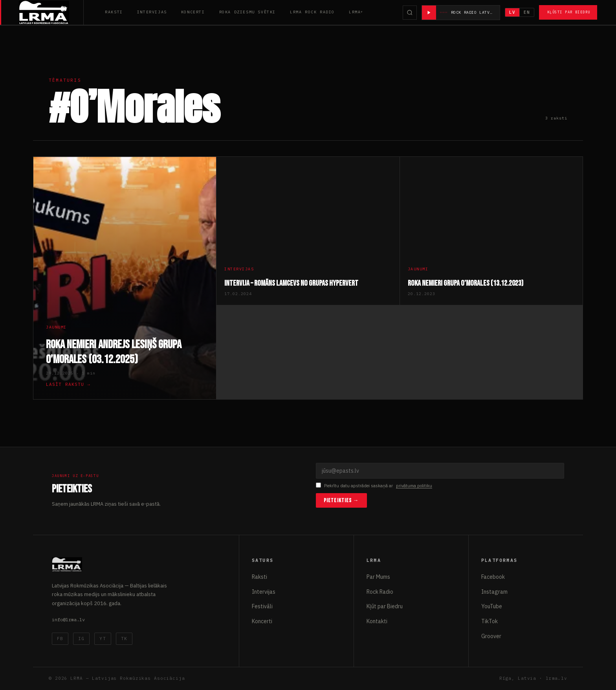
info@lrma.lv (68, 619)
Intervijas (152, 12)
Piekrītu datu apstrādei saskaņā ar (374, 486)
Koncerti (193, 12)
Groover (491, 636)
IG (81, 639)
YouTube (492, 606)
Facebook (493, 577)
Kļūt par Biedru (385, 606)
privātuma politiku (414, 486)
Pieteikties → (341, 500)
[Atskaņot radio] (429, 13)
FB (60, 639)
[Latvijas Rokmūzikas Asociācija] (51, 12)
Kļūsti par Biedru (569, 12)
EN (527, 12)
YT (103, 639)
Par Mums (378, 577)
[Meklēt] (410, 13)
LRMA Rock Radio (312, 12)
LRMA (355, 12)
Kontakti (377, 621)
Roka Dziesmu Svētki (247, 12)
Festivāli (262, 606)
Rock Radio (380, 592)
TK (124, 639)
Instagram (494, 592)
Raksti (114, 12)
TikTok (489, 621)
